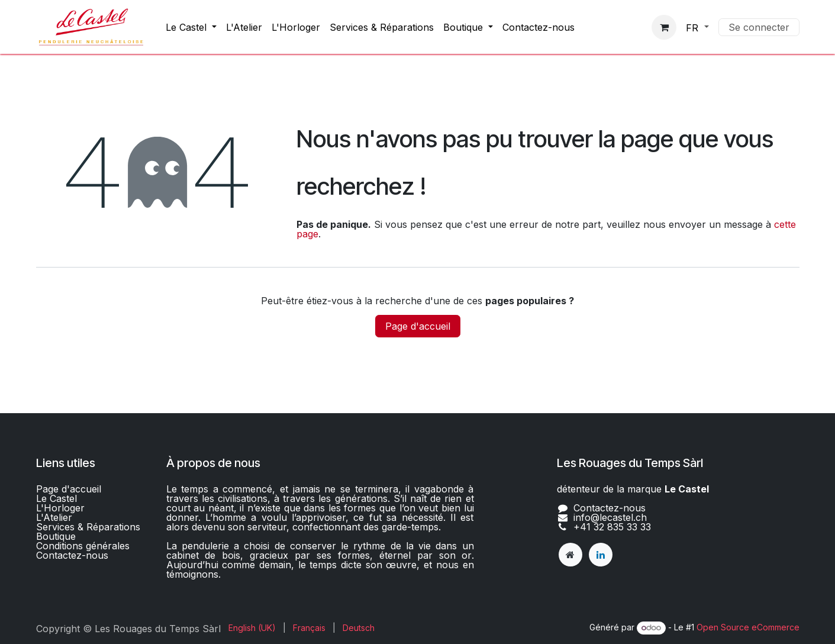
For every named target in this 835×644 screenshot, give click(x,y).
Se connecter (759, 27)
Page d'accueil (418, 326)
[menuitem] (191, 27)
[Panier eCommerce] (664, 27)
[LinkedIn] (601, 555)
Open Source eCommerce (748, 627)
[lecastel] (570, 555)
